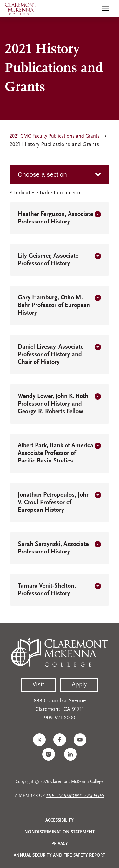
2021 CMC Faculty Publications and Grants (55, 136)
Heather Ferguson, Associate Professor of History (55, 218)
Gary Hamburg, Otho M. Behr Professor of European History (54, 305)
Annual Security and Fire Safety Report (60, 856)
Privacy (60, 844)
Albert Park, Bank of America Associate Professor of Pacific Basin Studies (56, 453)
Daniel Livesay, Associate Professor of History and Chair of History (51, 355)
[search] (92, 9)
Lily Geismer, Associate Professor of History (48, 260)
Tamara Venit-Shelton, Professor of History (47, 590)
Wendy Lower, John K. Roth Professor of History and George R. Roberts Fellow (53, 404)
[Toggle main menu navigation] (105, 9)
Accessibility (60, 820)
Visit (38, 685)
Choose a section (42, 174)
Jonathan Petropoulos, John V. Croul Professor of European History (54, 503)
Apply (79, 685)
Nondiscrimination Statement (60, 832)
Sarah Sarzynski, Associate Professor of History (53, 548)
